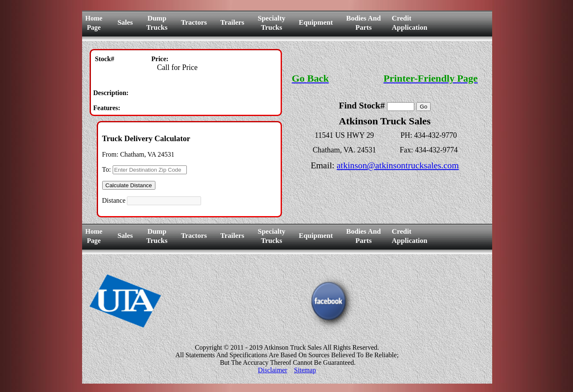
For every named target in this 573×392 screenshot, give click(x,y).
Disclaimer (273, 370)
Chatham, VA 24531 (147, 154)
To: (107, 169)
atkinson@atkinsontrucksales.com (398, 165)
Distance (114, 200)
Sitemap (305, 370)
